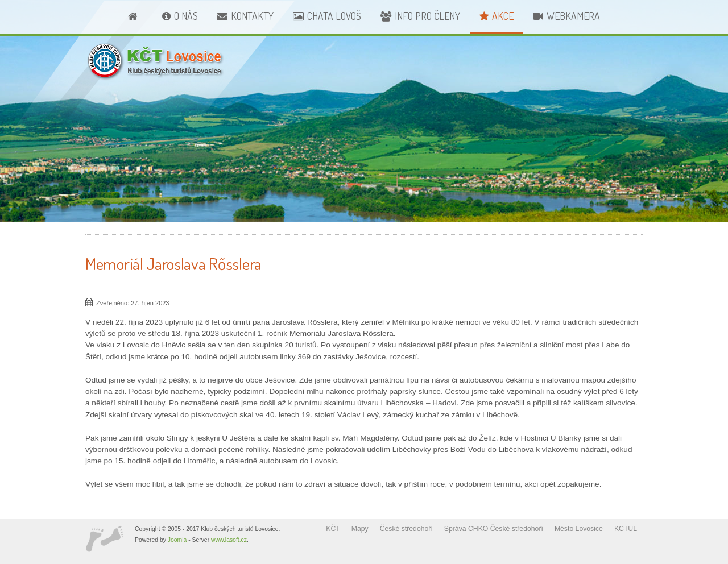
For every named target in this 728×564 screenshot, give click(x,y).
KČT (333, 529)
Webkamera (573, 16)
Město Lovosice (579, 529)
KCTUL (626, 529)
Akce (503, 16)
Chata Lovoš (334, 16)
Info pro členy (427, 16)
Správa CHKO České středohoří (494, 529)
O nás (186, 16)
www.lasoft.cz (229, 540)
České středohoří (406, 529)
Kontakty (252, 16)
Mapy (360, 529)
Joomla (177, 540)
